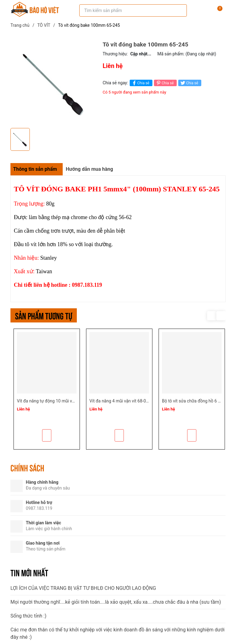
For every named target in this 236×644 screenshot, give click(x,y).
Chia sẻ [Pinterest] (165, 83)
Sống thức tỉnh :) (28, 616)
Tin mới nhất (29, 572)
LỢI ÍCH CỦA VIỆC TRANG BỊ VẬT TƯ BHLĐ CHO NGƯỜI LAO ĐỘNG (83, 588)
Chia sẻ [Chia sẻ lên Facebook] (140, 83)
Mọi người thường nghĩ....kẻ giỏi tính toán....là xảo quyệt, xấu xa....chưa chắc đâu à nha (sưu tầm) (116, 602)
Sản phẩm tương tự (44, 315)
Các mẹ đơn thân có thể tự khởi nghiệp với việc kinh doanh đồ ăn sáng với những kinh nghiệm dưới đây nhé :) (118, 633)
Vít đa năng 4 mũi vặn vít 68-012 (120, 401)
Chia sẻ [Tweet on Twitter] (189, 83)
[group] (53, 83)
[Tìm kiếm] (178, 10)
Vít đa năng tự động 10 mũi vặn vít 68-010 (57, 401)
